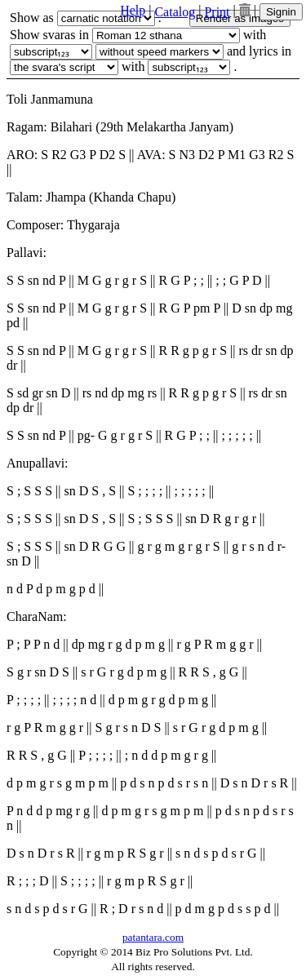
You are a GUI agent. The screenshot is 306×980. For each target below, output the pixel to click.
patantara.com (153, 937)
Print (217, 12)
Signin (281, 12)
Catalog (175, 12)
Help (133, 10)
